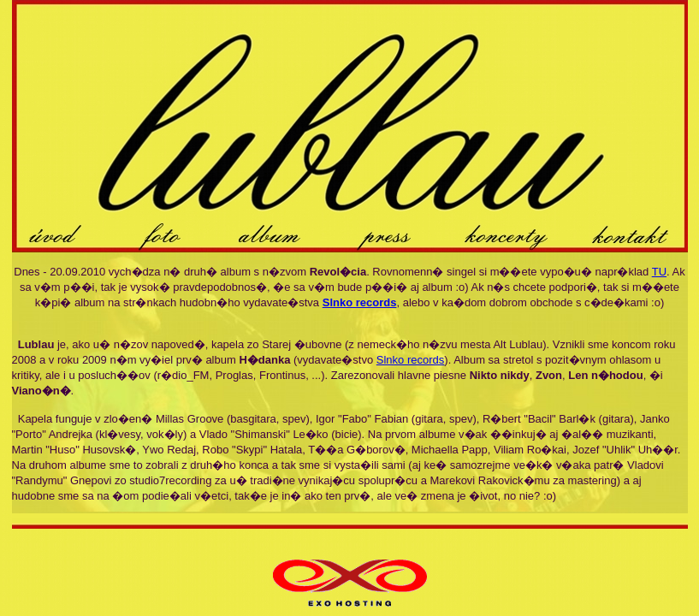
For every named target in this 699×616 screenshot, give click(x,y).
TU (659, 272)
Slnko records (410, 360)
